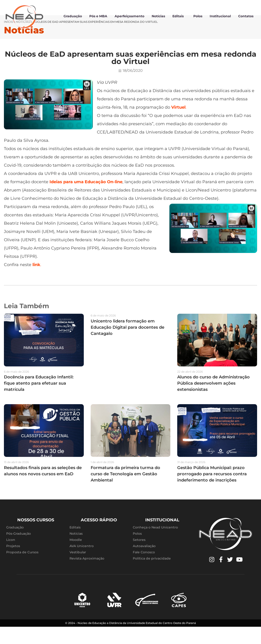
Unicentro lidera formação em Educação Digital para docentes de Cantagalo (128, 344)
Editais (179, 16)
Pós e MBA (98, 16)
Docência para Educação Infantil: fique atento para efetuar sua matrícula (39, 400)
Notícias (158, 16)
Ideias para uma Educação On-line (86, 199)
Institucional (220, 16)
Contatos (246, 16)
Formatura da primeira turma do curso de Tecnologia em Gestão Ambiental (125, 491)
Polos (198, 16)
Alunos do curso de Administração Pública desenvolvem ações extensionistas (213, 400)
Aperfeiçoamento (129, 16)
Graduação (73, 16)
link (36, 282)
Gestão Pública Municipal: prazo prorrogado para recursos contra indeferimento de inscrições (212, 491)
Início (9, 39)
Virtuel (178, 124)
